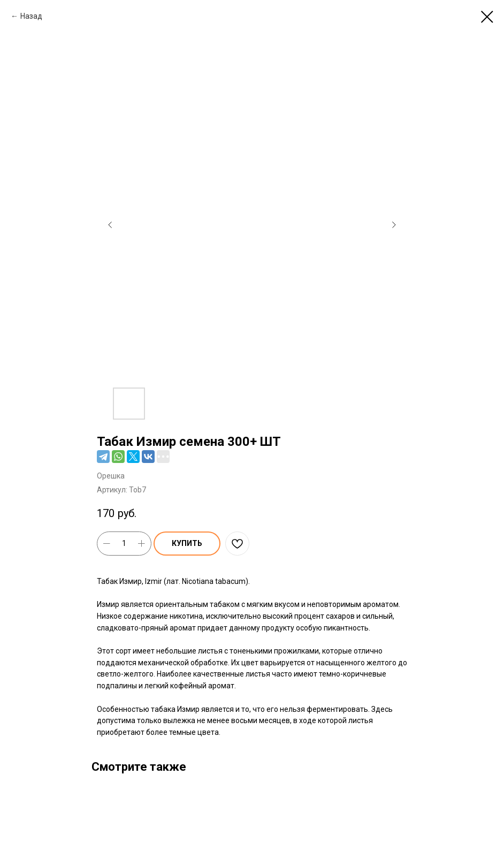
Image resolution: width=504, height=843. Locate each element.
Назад (31, 16)
